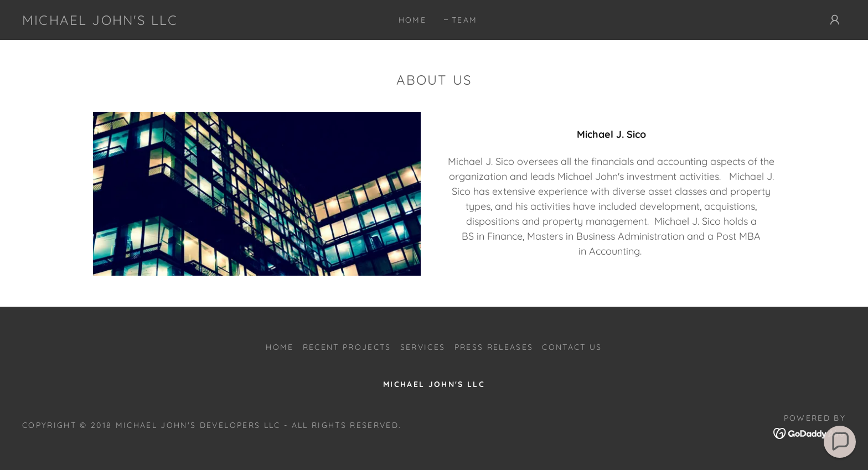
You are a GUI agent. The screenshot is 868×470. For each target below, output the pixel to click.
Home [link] (412, 20)
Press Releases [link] (494, 347)
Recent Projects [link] (347, 347)
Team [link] (464, 20)
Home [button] (280, 347)
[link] (100, 21)
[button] (835, 20)
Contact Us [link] (572, 347)
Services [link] (423, 347)
